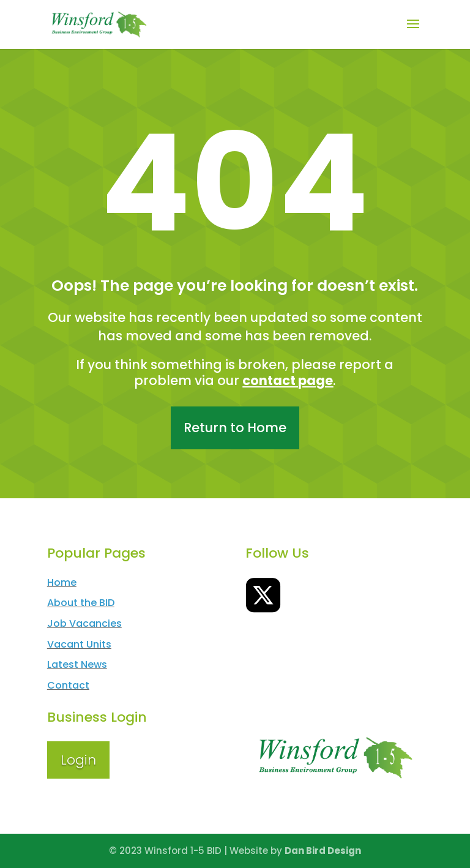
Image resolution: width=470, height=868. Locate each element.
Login (78, 760)
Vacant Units (79, 644)
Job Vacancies (84, 623)
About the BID (81, 603)
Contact (68, 685)
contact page (288, 380)
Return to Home (235, 428)
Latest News (77, 664)
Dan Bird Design (323, 851)
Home (62, 582)
